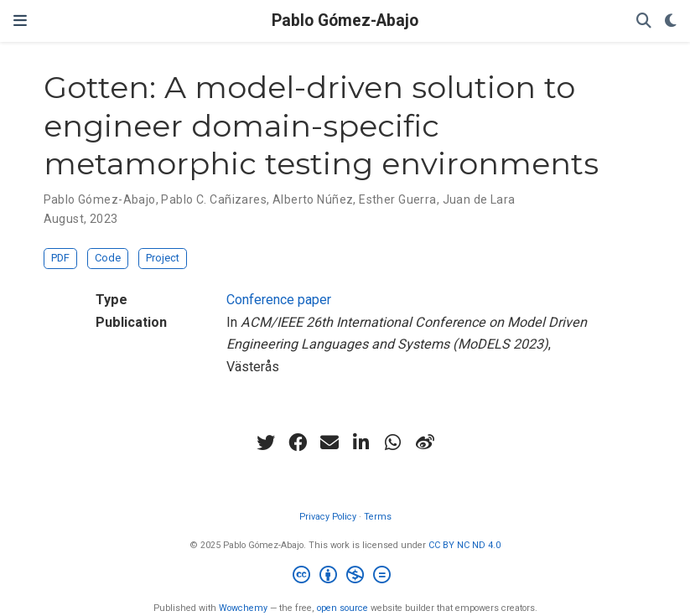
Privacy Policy (328, 517)
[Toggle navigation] (20, 21)
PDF (60, 258)
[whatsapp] (393, 443)
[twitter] (266, 443)
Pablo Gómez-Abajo (345, 21)
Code (108, 258)
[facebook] (298, 443)
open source (342, 608)
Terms (378, 517)
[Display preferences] (671, 21)
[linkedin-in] (361, 443)
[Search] (644, 21)
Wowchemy (243, 608)
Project (163, 258)
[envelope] (329, 443)
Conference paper (279, 300)
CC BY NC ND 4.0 (464, 545)
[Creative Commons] (345, 577)
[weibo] (425, 443)
